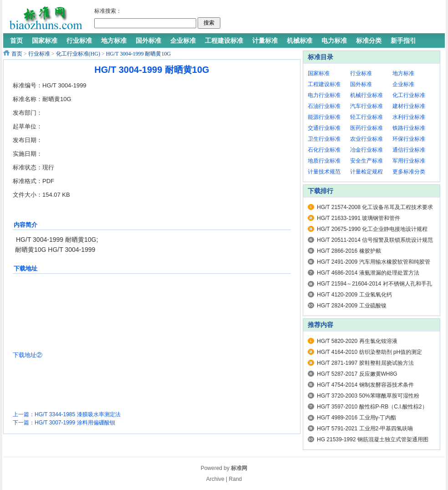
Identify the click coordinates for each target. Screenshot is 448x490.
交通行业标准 (324, 128)
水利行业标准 (409, 117)
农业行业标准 (367, 139)
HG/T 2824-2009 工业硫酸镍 (352, 306)
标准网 (239, 468)
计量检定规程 (367, 172)
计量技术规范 (324, 172)
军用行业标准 (409, 161)
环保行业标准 (409, 139)
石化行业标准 (324, 150)
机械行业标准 (367, 95)
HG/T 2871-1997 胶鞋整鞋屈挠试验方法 (365, 363)
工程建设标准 (324, 84)
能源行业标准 (324, 117)
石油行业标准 (324, 106)
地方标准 (403, 73)
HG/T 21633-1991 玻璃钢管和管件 (359, 218)
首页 (17, 54)
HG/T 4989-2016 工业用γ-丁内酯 (357, 418)
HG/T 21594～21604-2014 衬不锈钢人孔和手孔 (374, 284)
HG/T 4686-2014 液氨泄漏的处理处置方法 (368, 273)
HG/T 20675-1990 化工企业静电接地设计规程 (372, 229)
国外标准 (361, 84)
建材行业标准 (409, 106)
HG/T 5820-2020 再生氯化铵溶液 (357, 341)
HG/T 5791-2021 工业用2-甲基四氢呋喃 (365, 429)
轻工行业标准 (367, 117)
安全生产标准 (367, 161)
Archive (215, 479)
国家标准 (319, 73)
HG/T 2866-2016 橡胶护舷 (349, 251)
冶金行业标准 (367, 150)
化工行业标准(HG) (78, 54)
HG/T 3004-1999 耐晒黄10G (138, 54)
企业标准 (403, 84)
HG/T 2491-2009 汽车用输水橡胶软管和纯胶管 (374, 262)
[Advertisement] (331, 18)
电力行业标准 (324, 95)
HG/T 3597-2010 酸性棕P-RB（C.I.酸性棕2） (372, 407)
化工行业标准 (409, 95)
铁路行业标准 (409, 128)
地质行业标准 (324, 161)
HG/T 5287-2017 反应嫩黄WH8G (357, 374)
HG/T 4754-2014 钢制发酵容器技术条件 (365, 385)
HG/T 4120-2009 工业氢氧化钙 (354, 295)
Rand (236, 479)
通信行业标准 (409, 150)
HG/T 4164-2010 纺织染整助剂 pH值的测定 (369, 352)
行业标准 (39, 54)
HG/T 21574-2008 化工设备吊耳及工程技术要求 (375, 207)
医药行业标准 (367, 128)
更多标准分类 (409, 172)
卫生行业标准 (324, 139)
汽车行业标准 (367, 106)
